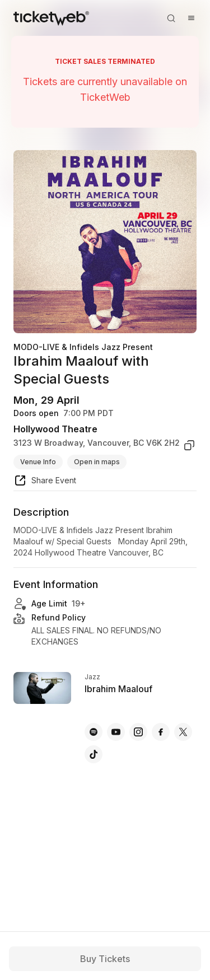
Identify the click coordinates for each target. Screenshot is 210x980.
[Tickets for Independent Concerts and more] (51, 18)
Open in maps (97, 462)
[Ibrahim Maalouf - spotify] (94, 732)
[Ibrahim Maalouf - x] (183, 732)
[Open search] (171, 18)
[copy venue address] (189, 445)
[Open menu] (191, 18)
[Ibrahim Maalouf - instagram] (138, 732)
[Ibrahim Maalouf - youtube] (116, 732)
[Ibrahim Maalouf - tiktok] (94, 754)
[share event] (45, 482)
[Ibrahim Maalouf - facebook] (161, 732)
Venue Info (38, 462)
